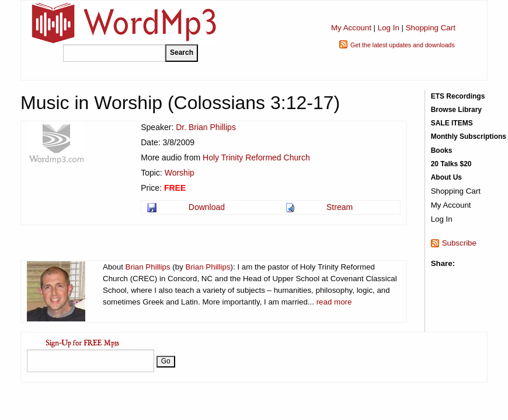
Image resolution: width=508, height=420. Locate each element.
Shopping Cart (431, 28)
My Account (351, 28)
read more (334, 302)
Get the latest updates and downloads (403, 45)
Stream (340, 207)
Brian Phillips (148, 267)
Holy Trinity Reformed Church (256, 157)
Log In (389, 28)
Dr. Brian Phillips (206, 127)
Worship (180, 173)
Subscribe (459, 243)
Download (207, 207)
